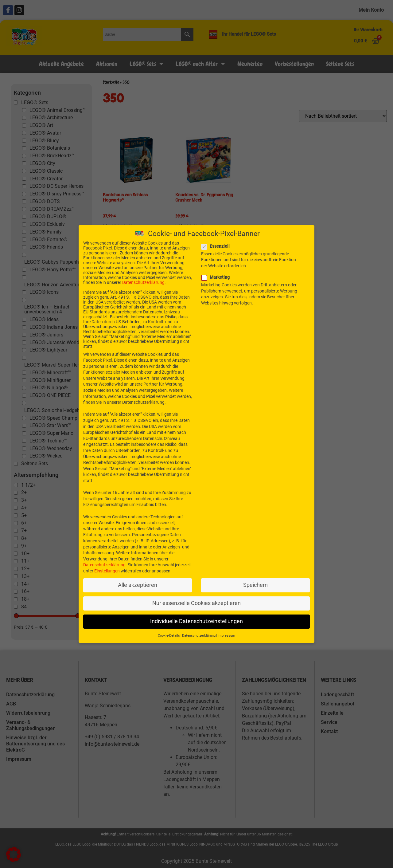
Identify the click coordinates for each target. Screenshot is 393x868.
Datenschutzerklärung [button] (199, 634)
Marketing (217, 276)
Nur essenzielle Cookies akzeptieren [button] (196, 602)
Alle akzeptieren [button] (138, 583)
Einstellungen (107, 569)
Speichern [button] (255, 583)
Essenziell (217, 245)
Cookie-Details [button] (169, 634)
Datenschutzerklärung (143, 281)
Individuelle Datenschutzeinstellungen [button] (196, 620)
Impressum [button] (226, 634)
